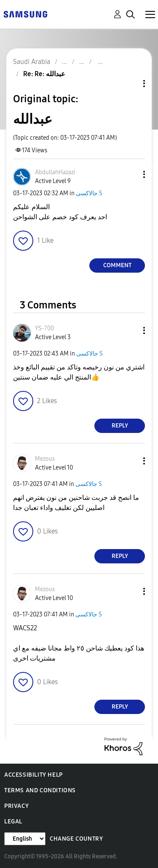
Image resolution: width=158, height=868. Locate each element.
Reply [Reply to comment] (120, 426)
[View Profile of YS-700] (44, 328)
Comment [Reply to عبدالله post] (117, 265)
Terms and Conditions (40, 790)
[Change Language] (25, 839)
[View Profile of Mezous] (45, 459)
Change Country (76, 839)
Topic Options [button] (130, 84)
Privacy (16, 806)
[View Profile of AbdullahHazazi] (55, 172)
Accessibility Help (33, 775)
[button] (130, 174)
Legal (13, 822)
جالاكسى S (89, 193)
